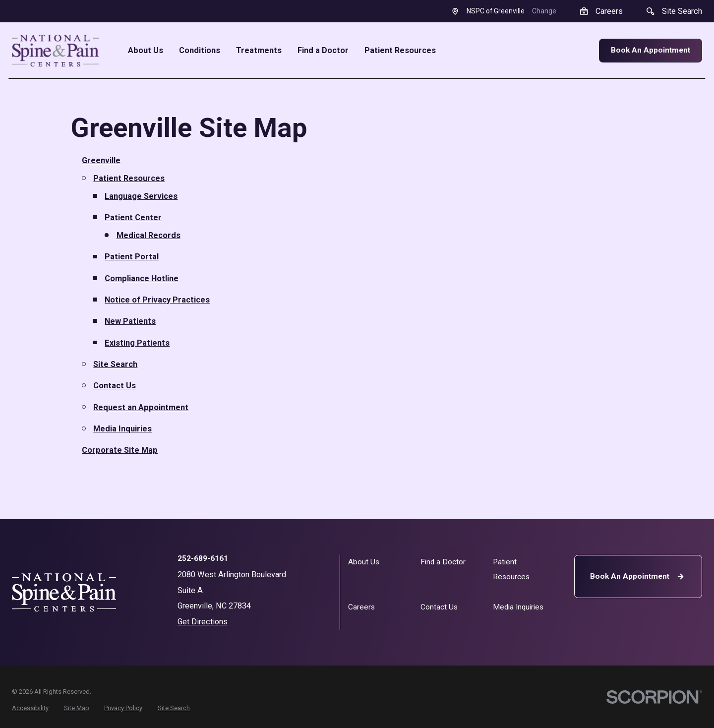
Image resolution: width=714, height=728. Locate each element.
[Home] (56, 51)
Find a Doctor (443, 562)
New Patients (130, 321)
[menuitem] (30, 708)
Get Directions (203, 622)
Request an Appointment (141, 407)
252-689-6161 (203, 559)
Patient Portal (132, 257)
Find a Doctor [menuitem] (323, 51)
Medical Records (149, 235)
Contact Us (115, 386)
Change (544, 11)
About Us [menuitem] (146, 51)
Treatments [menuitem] (259, 51)
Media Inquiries (122, 429)
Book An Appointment (651, 50)
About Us (364, 562)
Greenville (101, 160)
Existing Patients (137, 343)
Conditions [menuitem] (200, 51)
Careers (361, 607)
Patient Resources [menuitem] (400, 51)
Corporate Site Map (120, 450)
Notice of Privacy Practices (157, 300)
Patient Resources (129, 178)
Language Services (141, 196)
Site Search (115, 364)
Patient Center (133, 217)
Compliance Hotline (142, 278)
